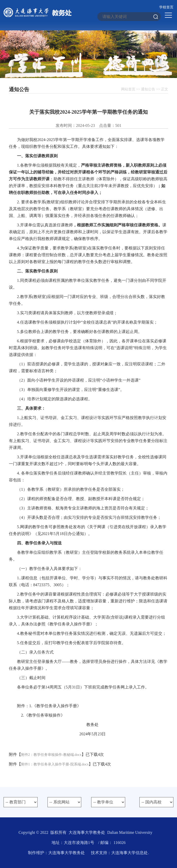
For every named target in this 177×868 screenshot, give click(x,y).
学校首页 (166, 7)
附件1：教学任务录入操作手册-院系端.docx (55, 764)
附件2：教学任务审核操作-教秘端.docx (51, 755)
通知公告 (148, 89)
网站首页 (128, 89)
